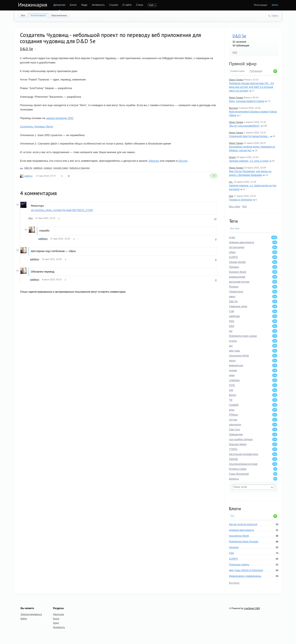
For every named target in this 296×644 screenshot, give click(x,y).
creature (48, 168)
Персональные (59, 15)
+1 (215, 219)
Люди (84, 5)
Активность (98, 5)
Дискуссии (59, 5)
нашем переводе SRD (60, 118)
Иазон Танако (236, 80)
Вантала (233, 108)
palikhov (28, 176)
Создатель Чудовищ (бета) (36, 127)
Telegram (154, 161)
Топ (232, 516)
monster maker (61, 168)
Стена (140, 5)
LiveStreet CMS (252, 608)
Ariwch (232, 157)
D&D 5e (239, 36)
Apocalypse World (239, 536)
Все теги (235, 228)
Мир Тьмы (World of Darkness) (246, 570)
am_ (231, 182)
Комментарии (238, 71)
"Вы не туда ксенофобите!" (244, 126)
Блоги (73, 5)
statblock (38, 168)
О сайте (127, 5)
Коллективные (38, 15)
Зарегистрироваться (31, 614)
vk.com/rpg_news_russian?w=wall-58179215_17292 (62, 210)
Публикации (256, 71)
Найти (275, 16)
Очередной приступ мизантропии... (249, 136)
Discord (183, 161)
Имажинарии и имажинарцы (245, 576)
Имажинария (33, 5)
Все (23, 15)
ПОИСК (152, 5)
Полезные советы (239, 565)
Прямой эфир (243, 64)
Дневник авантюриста (242, 530)
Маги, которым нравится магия (247, 101)
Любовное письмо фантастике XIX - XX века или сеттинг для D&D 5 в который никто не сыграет (251, 87)
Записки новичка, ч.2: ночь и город (249, 161)
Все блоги (234, 583)
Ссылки (113, 5)
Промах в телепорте (241, 200)
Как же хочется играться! (243, 524)
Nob (231, 196)
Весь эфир (235, 206)
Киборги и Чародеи (80, 168)
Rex (31, 218)
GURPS (233, 559)
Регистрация (260, 5)
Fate (231, 553)
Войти (275, 5)
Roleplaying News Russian (244, 542)
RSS (235, 52)
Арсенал (234, 547)
